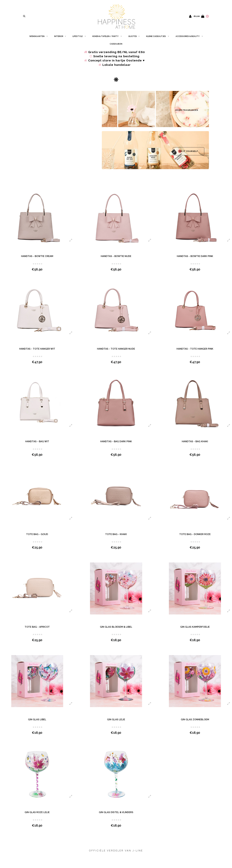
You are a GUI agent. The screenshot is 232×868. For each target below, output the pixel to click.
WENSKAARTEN (38, 38)
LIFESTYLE (79, 38)
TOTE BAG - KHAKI (116, 537)
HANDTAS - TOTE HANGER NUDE (116, 351)
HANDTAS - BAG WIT (37, 444)
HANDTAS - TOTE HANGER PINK (195, 351)
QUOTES (134, 38)
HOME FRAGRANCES (187, 112)
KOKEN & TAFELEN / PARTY (107, 38)
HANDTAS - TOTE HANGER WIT (37, 351)
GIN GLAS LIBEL (37, 723)
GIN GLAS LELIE (116, 723)
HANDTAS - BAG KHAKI (195, 444)
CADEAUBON (116, 45)
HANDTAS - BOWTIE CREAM (37, 258)
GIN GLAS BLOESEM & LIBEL (116, 630)
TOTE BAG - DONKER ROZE (195, 537)
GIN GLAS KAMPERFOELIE (195, 630)
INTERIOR (60, 38)
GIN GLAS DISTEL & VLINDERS (116, 817)
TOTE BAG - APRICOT (37, 630)
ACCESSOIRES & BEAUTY (189, 38)
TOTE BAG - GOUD (37, 537)
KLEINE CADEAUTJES (158, 38)
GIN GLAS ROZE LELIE (37, 817)
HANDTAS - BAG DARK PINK (116, 444)
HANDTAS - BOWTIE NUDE (116, 258)
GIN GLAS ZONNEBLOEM (195, 723)
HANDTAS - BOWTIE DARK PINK (195, 258)
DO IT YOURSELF (189, 153)
